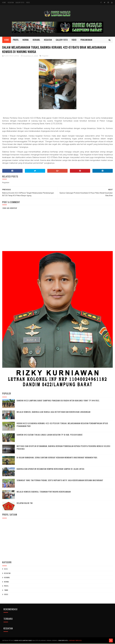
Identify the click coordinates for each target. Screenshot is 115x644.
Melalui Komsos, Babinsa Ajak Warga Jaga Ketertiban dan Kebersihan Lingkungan (54, 412)
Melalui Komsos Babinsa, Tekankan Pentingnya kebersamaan (44, 492)
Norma (26, 40)
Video (28, 3)
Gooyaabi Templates (75, 641)
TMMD (6, 591)
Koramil (36, 40)
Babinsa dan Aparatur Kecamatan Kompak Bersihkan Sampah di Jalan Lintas (51, 469)
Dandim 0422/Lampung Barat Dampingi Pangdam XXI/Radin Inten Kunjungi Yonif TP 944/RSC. (58, 401)
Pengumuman (86, 40)
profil (6, 586)
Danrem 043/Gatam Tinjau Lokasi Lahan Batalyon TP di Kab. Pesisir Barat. (50, 435)
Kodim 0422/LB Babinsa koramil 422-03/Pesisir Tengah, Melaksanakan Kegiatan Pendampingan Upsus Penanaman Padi (62, 425)
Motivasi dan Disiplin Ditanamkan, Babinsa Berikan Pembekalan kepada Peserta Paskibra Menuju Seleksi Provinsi (64, 448)
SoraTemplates (63, 641)
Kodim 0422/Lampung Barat (23, 641)
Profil (16, 40)
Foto (6, 569)
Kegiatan (11, 3)
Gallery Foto (20, 3)
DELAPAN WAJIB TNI (25, 504)
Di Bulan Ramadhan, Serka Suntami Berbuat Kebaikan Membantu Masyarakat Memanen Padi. (57, 458)
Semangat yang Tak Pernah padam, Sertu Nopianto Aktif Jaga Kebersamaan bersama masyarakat (60, 481)
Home (4, 3)
